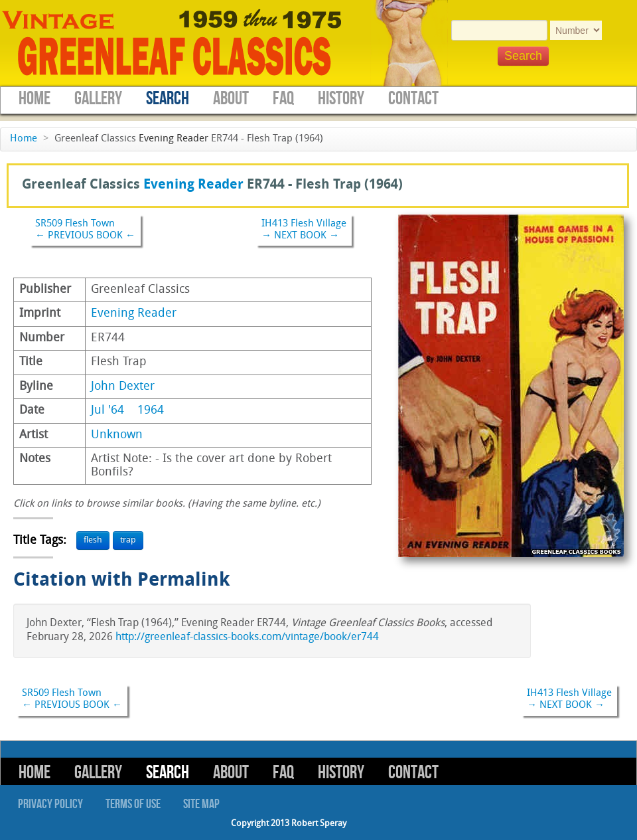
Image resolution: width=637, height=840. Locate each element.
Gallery (98, 99)
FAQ (283, 99)
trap (128, 540)
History (341, 99)
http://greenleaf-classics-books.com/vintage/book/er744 (247, 637)
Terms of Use (133, 804)
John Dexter (123, 387)
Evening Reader (174, 139)
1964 (151, 411)
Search (168, 99)
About (231, 99)
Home (35, 99)
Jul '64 (107, 411)
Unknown (117, 435)
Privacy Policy (50, 804)
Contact (413, 99)
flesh (93, 540)
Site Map (201, 804)
